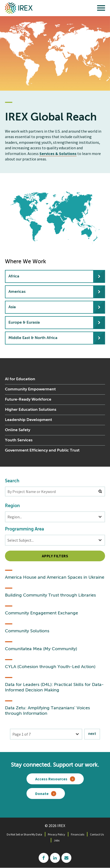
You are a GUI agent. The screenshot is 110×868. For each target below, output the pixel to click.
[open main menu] (101, 9)
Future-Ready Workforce (28, 400)
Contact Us (97, 834)
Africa (14, 276)
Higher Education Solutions (31, 410)
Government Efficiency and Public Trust (42, 451)
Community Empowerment (30, 389)
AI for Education (20, 379)
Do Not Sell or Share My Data (24, 834)
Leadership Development (28, 420)
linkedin (55, 858)
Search (12, 481)
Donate (42, 793)
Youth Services (19, 440)
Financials (78, 834)
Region (12, 506)
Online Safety (18, 430)
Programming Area (25, 529)
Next (92, 733)
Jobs (57, 840)
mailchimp (66, 858)
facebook (44, 858)
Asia (12, 307)
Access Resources (51, 779)
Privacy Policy (56, 834)
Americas (17, 292)
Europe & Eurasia (24, 323)
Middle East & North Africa (33, 338)
